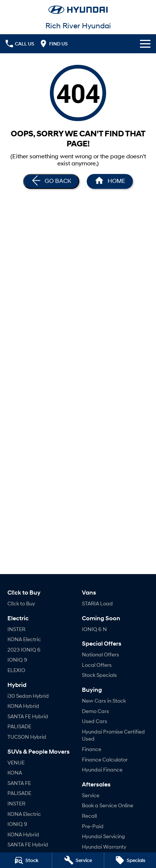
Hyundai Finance (102, 769)
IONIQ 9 (17, 660)
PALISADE (19, 726)
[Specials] (130, 860)
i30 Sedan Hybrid (28, 696)
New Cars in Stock (104, 701)
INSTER (16, 629)
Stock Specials (99, 675)
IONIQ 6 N (94, 629)
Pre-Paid (93, 826)
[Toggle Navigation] (145, 44)
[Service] (78, 860)
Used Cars (95, 721)
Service (91, 795)
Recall (89, 816)
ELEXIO (16, 670)
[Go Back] (51, 181)
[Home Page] (110, 181)
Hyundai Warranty (104, 847)
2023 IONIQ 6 (24, 650)
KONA (15, 772)
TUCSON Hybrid (27, 737)
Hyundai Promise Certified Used (113, 735)
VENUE (16, 762)
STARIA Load (97, 603)
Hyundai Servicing (103, 836)
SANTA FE (19, 783)
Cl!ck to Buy (21, 603)
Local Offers (97, 665)
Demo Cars (95, 711)
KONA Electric (24, 639)
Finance (92, 749)
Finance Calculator (105, 759)
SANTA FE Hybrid (28, 716)
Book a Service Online (108, 805)
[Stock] (26, 860)
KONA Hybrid (23, 706)
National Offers (101, 654)
